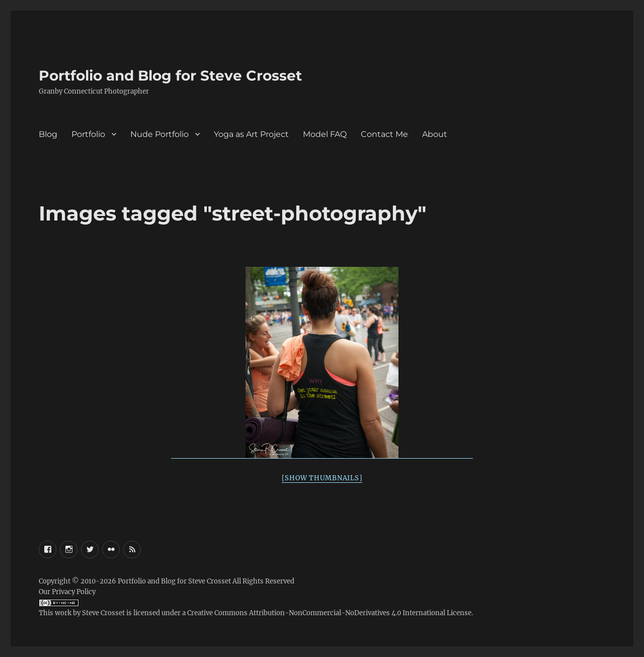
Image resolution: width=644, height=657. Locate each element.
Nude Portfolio (159, 134)
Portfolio (88, 134)
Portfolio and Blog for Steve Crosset (170, 76)
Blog (48, 134)
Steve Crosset (103, 613)
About (435, 134)
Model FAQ (325, 134)
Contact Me (384, 134)
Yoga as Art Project (251, 134)
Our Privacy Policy (67, 592)
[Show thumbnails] (322, 478)
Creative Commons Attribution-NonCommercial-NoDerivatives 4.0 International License (329, 613)
